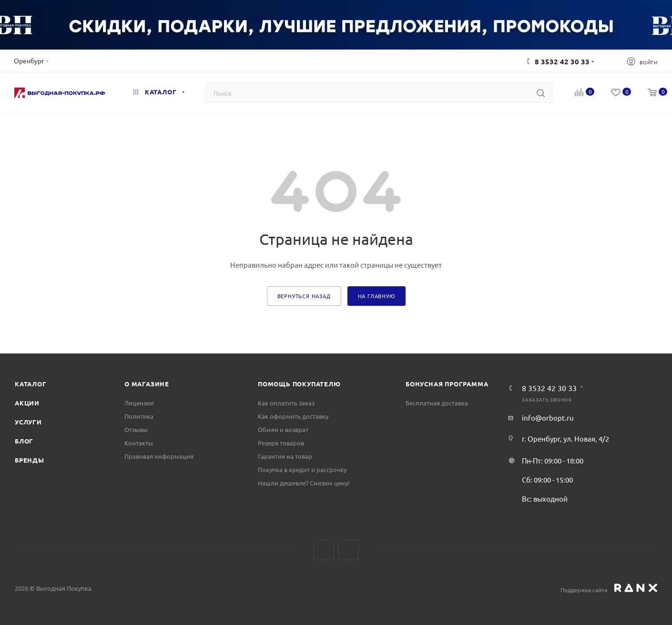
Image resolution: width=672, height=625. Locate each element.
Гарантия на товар (285, 456)
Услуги (28, 422)
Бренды (30, 460)
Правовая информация (159, 456)
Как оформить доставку (293, 416)
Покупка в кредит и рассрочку (302, 469)
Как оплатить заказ (286, 403)
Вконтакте (324, 550)
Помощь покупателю (299, 384)
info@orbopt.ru (548, 418)
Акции (27, 403)
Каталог (31, 384)
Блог (24, 441)
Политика (139, 416)
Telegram (348, 550)
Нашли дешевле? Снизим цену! (304, 483)
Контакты (139, 443)
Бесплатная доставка (437, 403)
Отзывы (136, 429)
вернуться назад (304, 296)
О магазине (147, 384)
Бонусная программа (447, 384)
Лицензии (139, 403)
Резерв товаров (281, 443)
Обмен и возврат (283, 429)
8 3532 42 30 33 (562, 61)
